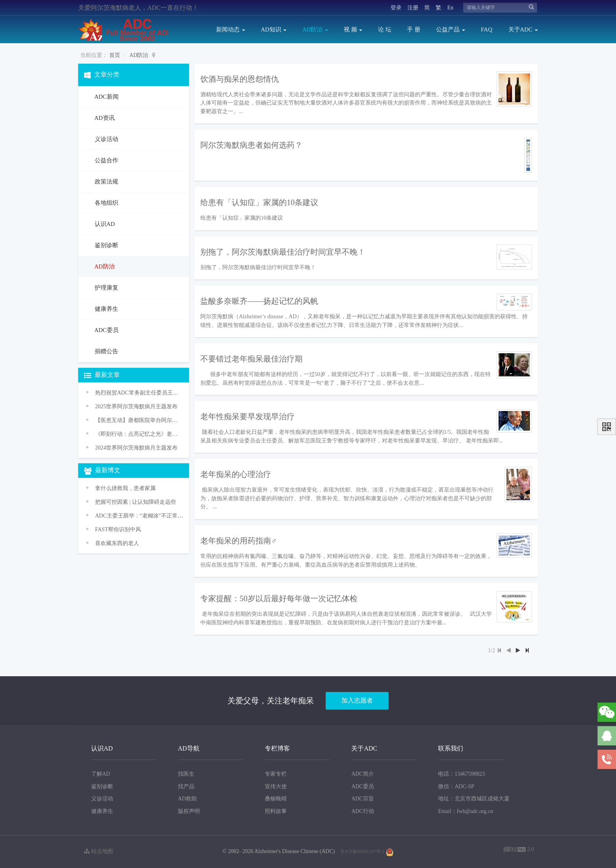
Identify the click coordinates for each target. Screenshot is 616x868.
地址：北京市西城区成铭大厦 (474, 799)
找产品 (186, 786)
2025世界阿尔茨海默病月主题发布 (136, 406)
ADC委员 (106, 330)
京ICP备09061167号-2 (362, 851)
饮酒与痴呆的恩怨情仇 (240, 79)
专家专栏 (276, 774)
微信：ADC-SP (456, 786)
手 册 (414, 29)
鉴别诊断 (106, 245)
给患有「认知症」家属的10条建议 (259, 202)
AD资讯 (104, 118)
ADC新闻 (106, 97)
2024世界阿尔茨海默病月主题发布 (136, 448)
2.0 (519, 850)
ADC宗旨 (363, 799)
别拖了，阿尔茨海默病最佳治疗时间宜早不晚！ (283, 252)
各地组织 (106, 203)
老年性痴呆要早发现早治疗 (247, 417)
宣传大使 (276, 786)
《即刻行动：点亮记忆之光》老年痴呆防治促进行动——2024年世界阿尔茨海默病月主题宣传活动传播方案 (137, 434)
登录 (396, 8)
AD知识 (274, 29)
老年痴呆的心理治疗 (236, 474)
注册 (413, 8)
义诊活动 (106, 139)
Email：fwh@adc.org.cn (466, 811)
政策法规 (106, 182)
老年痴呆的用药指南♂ (239, 541)
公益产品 (451, 29)
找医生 (186, 774)
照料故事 (276, 811)
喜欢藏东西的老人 (117, 543)
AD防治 (315, 29)
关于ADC (523, 29)
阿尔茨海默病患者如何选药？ (251, 145)
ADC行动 (363, 811)
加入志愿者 (357, 700)
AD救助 (187, 799)
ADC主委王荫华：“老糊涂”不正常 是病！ (145, 516)
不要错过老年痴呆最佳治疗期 (251, 359)
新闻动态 (231, 29)
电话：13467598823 (461, 774)
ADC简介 (363, 774)
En (450, 8)
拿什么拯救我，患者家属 (125, 488)
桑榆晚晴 (276, 799)
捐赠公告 (106, 351)
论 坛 (385, 29)
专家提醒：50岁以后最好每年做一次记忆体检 (279, 598)
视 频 (353, 29)
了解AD (101, 774)
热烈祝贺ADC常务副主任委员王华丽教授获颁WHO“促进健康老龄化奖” (137, 393)
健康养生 (106, 309)
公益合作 (106, 160)
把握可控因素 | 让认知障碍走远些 (136, 502)
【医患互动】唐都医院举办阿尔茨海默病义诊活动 (137, 420)
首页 (115, 55)
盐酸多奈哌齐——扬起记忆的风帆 (259, 301)
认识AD (104, 224)
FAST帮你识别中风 (118, 529)
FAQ (487, 29)
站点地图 (99, 851)
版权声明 (189, 811)
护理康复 (106, 288)
